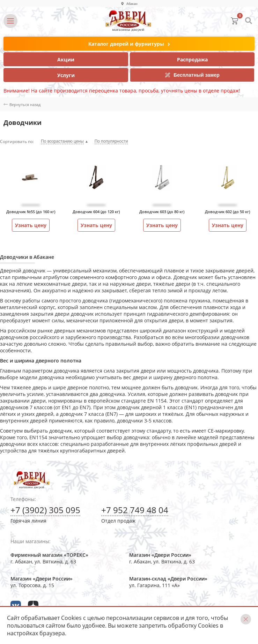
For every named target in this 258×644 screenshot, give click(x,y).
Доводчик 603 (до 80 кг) (162, 212)
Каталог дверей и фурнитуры (129, 44)
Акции (66, 59)
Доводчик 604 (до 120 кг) (96, 212)
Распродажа (192, 59)
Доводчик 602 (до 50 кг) (227, 212)
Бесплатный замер (192, 75)
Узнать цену (31, 225)
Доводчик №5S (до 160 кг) (31, 212)
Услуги (66, 75)
